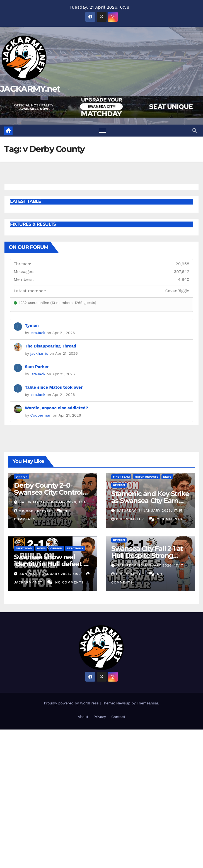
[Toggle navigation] (103, 131)
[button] (195, 131)
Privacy (100, 717)
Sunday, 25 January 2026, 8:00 (51, 574)
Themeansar (147, 703)
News (167, 477)
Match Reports (146, 477)
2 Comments (170, 519)
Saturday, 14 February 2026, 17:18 (54, 502)
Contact (118, 717)
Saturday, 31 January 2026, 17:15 (150, 510)
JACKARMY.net (30, 89)
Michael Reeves (33, 511)
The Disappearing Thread (51, 346)
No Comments (69, 582)
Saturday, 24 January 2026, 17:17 (150, 565)
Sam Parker (37, 367)
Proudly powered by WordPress (72, 703)
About (83, 717)
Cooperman (41, 415)
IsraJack (38, 333)
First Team (121, 477)
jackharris (39, 353)
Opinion (22, 477)
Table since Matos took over (54, 387)
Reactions (75, 548)
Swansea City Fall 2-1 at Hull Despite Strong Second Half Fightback (148, 555)
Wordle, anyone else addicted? (56, 408)
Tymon (32, 325)
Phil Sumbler (128, 519)
